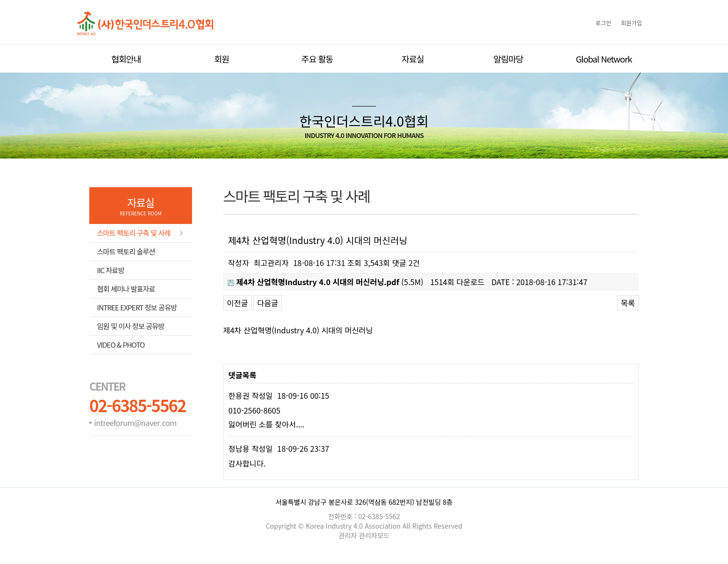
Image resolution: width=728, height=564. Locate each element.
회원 (221, 59)
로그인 (604, 23)
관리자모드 (374, 535)
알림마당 (508, 59)
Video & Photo (121, 345)
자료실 (413, 59)
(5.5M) (326, 282)
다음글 (268, 303)
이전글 (237, 303)
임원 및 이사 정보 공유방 (131, 326)
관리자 (349, 535)
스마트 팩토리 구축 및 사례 (134, 233)
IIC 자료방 (111, 270)
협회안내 (126, 59)
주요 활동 (317, 59)
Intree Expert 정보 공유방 (137, 307)
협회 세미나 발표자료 (126, 289)
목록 (628, 303)
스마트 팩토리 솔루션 (126, 251)
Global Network (604, 59)
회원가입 (632, 23)
